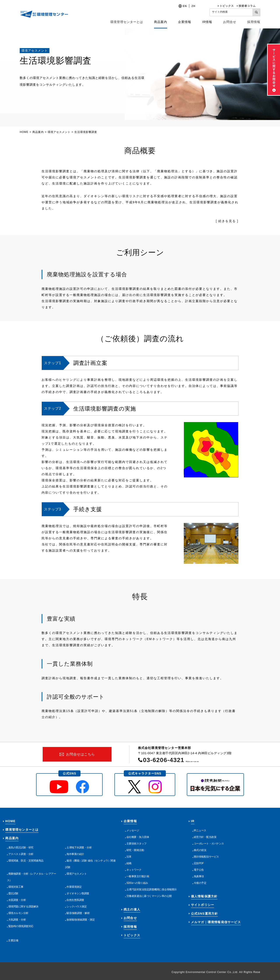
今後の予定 (200, 883)
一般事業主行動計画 (138, 876)
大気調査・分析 (17, 920)
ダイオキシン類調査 (78, 893)
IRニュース (200, 830)
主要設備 (13, 940)
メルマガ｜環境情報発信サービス (216, 922)
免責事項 (199, 876)
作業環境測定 (74, 887)
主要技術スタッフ (136, 844)
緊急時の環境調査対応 (21, 926)
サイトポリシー (203, 905)
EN (185, 6)
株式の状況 (200, 850)
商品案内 (38, 132)
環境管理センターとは (127, 22)
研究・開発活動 (135, 850)
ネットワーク (134, 870)
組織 (129, 863)
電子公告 (199, 870)
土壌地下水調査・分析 (79, 848)
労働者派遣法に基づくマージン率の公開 (149, 896)
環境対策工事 (16, 887)
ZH (193, 6)
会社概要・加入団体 (138, 837)
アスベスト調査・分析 (21, 854)
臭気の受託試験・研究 (21, 848)
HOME (24, 132)
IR (193, 821)
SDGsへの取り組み (137, 883)
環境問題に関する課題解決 (23, 907)
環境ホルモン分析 (18, 913)
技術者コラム (247, 6)
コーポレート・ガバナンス (209, 844)
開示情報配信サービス (206, 857)
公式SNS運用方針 (205, 914)
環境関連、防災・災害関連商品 (26, 861)
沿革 (129, 857)
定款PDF (199, 863)
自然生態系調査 (75, 900)
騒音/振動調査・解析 (78, 913)
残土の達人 (132, 909)
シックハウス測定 (77, 907)
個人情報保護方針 (204, 896)
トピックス (227, 6)
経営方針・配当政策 (205, 837)
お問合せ (230, 22)
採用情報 (254, 22)
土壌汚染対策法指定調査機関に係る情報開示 (152, 889)
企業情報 (130, 821)
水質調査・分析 (17, 900)
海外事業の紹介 (75, 854)
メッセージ (133, 830)
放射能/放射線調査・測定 (81, 920)
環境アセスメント (59, 132)
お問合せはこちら (80, 754)
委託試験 (13, 893)
